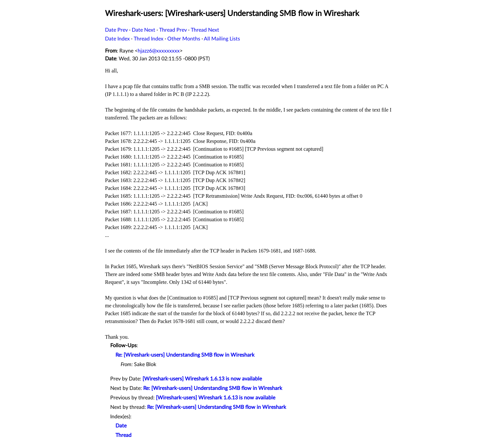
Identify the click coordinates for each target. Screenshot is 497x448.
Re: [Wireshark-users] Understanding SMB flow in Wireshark (185, 355)
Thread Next (205, 30)
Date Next (143, 30)
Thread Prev (173, 30)
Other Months (184, 39)
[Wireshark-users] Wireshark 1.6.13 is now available (202, 379)
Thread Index (149, 39)
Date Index (117, 39)
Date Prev (116, 30)
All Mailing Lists (222, 39)
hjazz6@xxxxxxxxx (159, 51)
